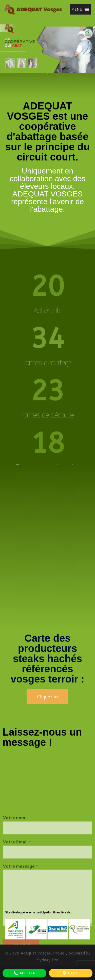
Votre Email (17, 885)
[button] (77, 9)
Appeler (24, 973)
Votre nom (14, 861)
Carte (71, 973)
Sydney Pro (48, 960)
